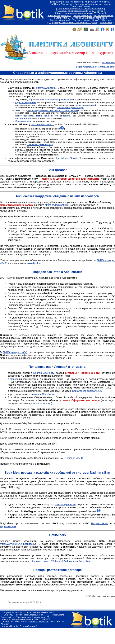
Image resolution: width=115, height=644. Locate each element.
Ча (29, 110)
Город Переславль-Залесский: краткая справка (73, 22)
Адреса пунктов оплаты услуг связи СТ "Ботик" (80, 13)
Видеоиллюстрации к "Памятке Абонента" (96, 67)
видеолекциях (8, 526)
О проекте (76, 2)
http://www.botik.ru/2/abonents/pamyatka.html (51, 100)
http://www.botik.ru (46, 88)
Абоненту (44, 373)
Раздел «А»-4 (100, 523)
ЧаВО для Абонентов (61, 4)
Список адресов (24, 121)
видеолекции (22, 118)
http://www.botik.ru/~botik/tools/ (18, 544)
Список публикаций (60, 20)
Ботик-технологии (83, 15)
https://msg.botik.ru (65, 504)
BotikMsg (12, 473)
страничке (45, 403)
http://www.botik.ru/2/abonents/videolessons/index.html (61, 561)
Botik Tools (43, 116)
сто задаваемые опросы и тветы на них (54, 110)
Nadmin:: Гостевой (19, 626)
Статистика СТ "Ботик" (67, 18)
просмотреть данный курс (70, 107)
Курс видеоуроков (26, 102)
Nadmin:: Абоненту (39, 622)
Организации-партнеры (94, 18)
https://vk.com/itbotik (66, 158)
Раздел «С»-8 (75, 458)
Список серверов (104, 15)
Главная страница (60, 2)
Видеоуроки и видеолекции (72, 11)
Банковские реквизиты (60, 15)
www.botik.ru (34, 263)
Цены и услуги (96, 11)
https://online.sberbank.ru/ (87, 391)
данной (35, 403)
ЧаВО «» (15, 352)
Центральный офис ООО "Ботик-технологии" (80, 9)
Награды (107, 20)
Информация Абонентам (97, 2)
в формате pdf (108, 63)
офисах (14, 379)
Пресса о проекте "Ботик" (86, 20)
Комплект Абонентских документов (93, 4)
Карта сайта (106, 22)
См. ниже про (40, 144)
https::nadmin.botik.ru (57, 205)
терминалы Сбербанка (41, 394)
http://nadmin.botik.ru (43, 124)
